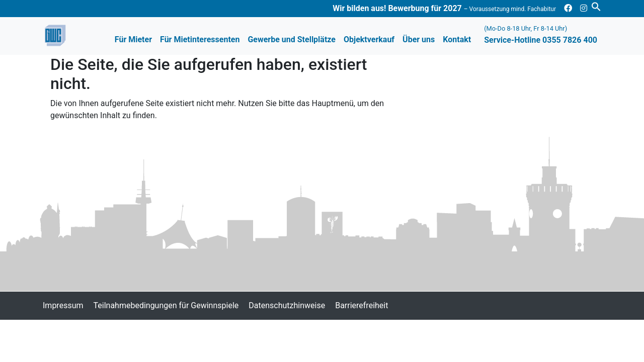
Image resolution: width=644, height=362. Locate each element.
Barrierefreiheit (361, 305)
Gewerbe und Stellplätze (292, 39)
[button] (596, 6)
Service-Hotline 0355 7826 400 (541, 35)
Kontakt (457, 39)
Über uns (419, 39)
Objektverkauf (369, 39)
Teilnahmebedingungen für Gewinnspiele (166, 305)
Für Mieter (133, 39)
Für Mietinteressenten (200, 39)
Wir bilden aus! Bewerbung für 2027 (444, 8)
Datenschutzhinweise (287, 305)
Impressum (63, 305)
